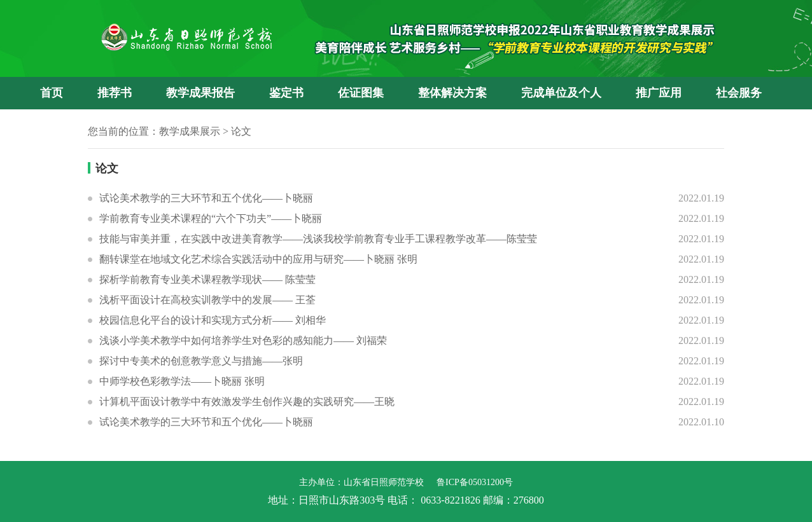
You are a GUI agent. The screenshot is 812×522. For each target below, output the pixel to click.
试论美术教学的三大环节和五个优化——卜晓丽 (206, 198)
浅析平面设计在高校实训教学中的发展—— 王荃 (207, 300)
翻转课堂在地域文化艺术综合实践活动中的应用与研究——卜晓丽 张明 (258, 259)
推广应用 (659, 93)
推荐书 (115, 93)
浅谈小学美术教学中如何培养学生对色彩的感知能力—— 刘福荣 (243, 340)
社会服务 (739, 93)
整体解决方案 (452, 93)
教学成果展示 (190, 131)
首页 (52, 93)
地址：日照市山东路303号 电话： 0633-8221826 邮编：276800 (406, 500)
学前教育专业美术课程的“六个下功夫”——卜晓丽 (211, 218)
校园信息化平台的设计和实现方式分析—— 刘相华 (213, 320)
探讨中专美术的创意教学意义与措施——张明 (201, 361)
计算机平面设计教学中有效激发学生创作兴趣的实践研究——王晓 (247, 402)
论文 (241, 131)
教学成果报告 (200, 93)
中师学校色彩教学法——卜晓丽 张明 (182, 381)
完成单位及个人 (561, 93)
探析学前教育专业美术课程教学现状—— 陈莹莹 (207, 279)
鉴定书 (286, 93)
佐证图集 (361, 93)
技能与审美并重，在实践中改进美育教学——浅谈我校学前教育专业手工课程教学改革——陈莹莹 (318, 239)
